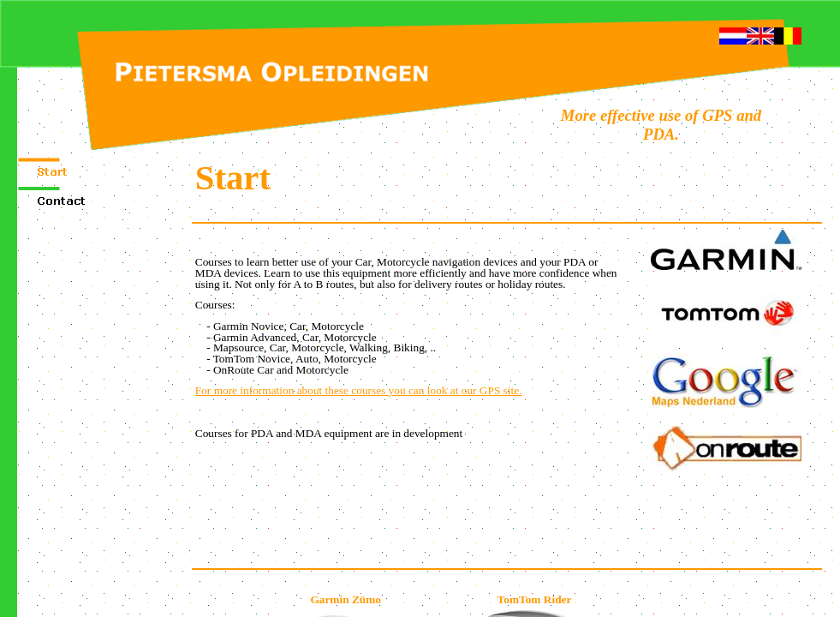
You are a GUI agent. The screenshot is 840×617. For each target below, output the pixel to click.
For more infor (359, 390)
